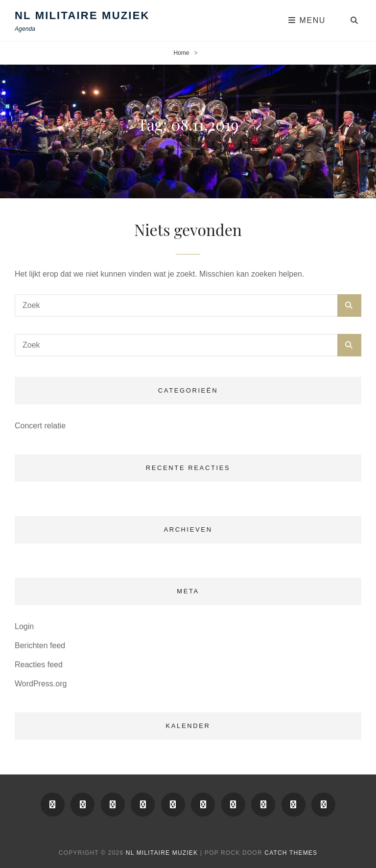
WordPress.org (41, 684)
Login (24, 626)
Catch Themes (291, 853)
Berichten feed (40, 645)
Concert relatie (40, 426)
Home (181, 53)
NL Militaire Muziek (82, 15)
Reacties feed (39, 665)
